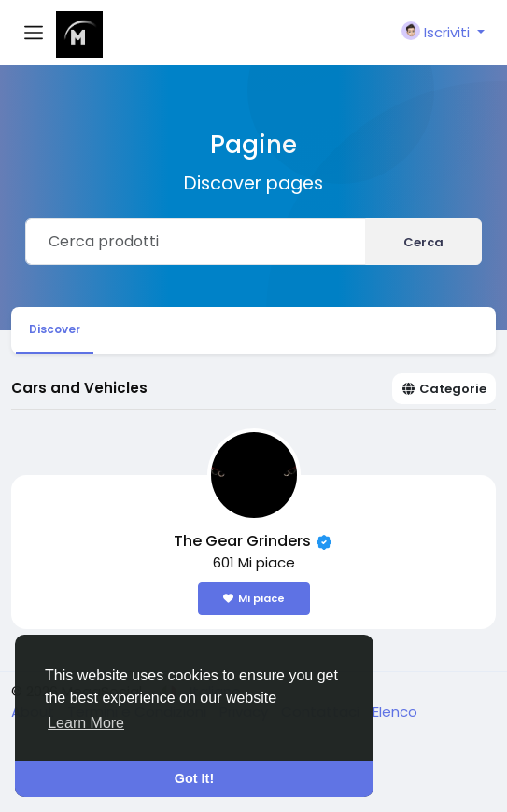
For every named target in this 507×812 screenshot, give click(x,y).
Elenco (395, 712)
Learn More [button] (86, 723)
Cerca (423, 242)
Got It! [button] (194, 778)
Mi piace (254, 598)
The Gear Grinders (244, 541)
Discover (55, 329)
